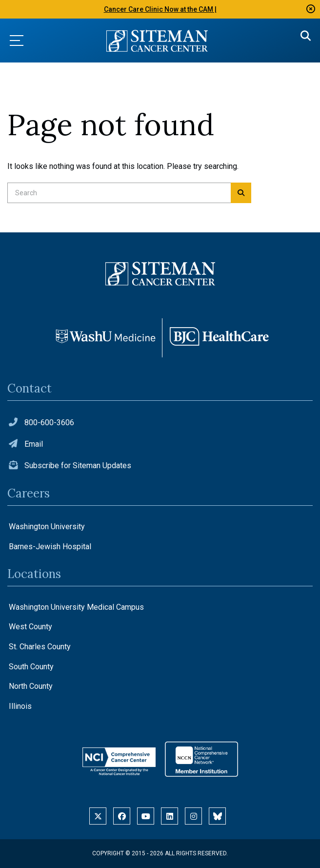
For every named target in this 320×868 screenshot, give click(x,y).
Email (34, 444)
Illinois (20, 706)
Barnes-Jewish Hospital (50, 547)
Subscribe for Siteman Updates (78, 465)
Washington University (47, 527)
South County (31, 667)
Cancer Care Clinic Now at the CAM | (160, 9)
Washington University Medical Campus (76, 607)
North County (31, 686)
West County (30, 627)
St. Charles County (40, 647)
